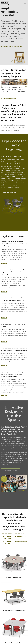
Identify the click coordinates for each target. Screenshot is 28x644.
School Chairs (21, 534)
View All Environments (8, 98)
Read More (4, 263)
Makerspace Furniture (10, 470)
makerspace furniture (19, 450)
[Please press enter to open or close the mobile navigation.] (25, 3)
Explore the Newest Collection (11, 46)
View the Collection (10, 193)
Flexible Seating (21, 542)
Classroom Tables (7, 543)
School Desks (7, 534)
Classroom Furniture (7, 538)
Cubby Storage (21, 537)
